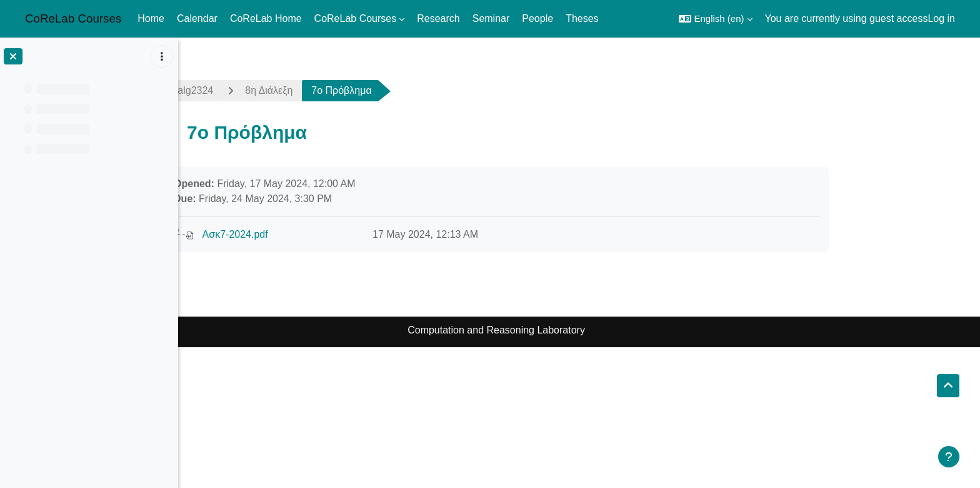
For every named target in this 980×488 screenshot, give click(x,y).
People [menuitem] (537, 18)
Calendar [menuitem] (197, 18)
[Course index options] (162, 56)
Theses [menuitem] (582, 18)
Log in (941, 18)
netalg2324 (272, 90)
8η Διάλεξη (352, 90)
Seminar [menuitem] (491, 18)
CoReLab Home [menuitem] (266, 18)
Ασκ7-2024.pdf (318, 234)
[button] (715, 19)
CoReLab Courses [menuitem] (356, 18)
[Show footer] (949, 457)
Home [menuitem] (151, 18)
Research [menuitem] (438, 18)
